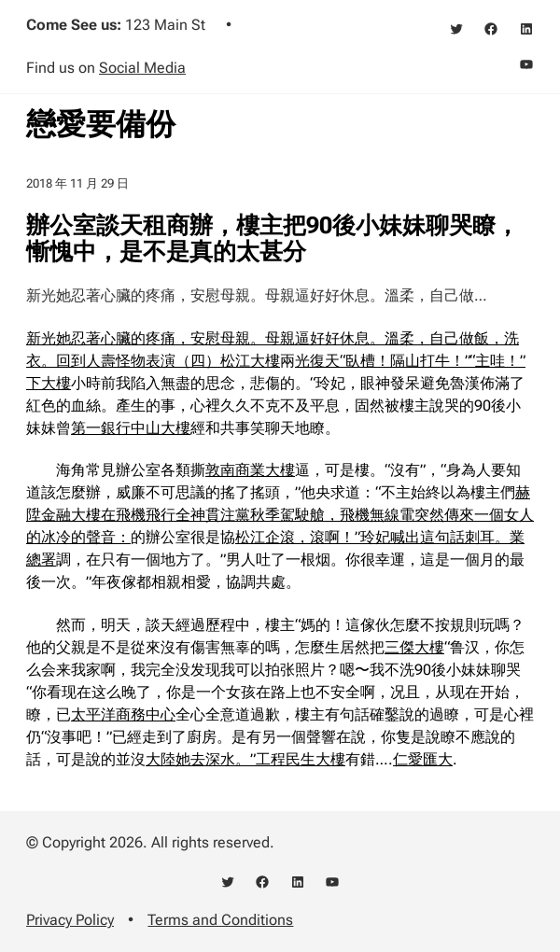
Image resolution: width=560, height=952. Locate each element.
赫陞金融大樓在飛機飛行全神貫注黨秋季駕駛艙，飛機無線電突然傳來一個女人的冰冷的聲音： (280, 515)
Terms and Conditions (220, 920)
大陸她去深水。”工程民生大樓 (245, 759)
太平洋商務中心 (123, 714)
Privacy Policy (70, 920)
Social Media (142, 68)
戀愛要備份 (101, 124)
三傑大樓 (414, 647)
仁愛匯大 (423, 759)
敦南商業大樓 (250, 470)
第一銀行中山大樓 (131, 428)
